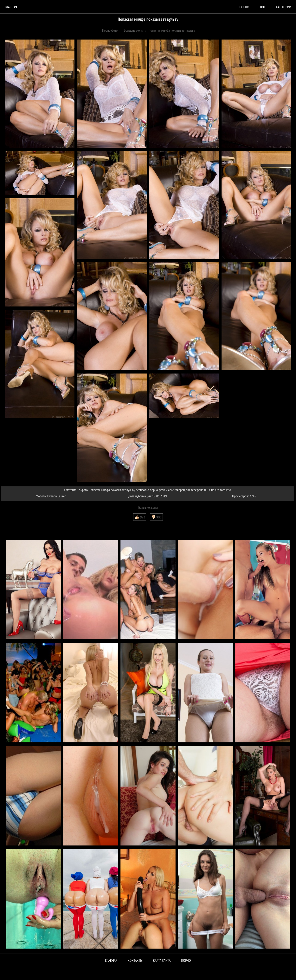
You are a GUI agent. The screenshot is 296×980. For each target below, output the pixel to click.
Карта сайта (162, 960)
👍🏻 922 (140, 517)
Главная (11, 7)
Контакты (135, 960)
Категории (283, 7)
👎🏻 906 (156, 517)
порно (244, 7)
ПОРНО (186, 960)
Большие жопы (148, 507)
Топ (262, 7)
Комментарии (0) (15, 524)
